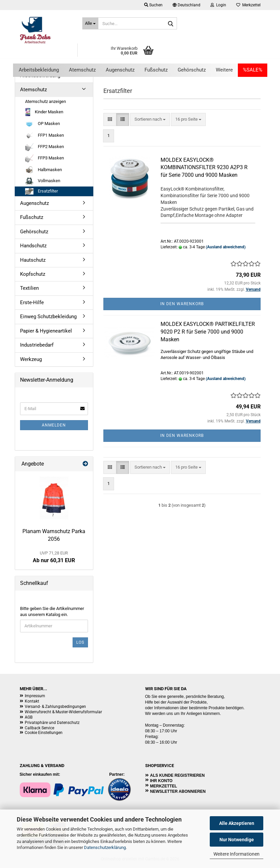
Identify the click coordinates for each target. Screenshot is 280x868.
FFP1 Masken (44, 136)
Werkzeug (31, 359)
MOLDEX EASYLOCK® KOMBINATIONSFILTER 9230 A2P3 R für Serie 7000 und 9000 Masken (204, 168)
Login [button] (218, 5)
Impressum (35, 696)
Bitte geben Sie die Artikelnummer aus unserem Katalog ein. (52, 612)
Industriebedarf (37, 345)
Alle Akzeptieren (237, 823)
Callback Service (39, 728)
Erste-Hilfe (32, 302)
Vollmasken (43, 181)
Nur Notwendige (237, 840)
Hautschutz (33, 260)
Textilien (29, 288)
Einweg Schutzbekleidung (48, 317)
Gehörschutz (192, 70)
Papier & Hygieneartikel (46, 331)
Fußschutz (156, 70)
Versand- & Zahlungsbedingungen (55, 707)
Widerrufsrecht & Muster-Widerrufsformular (63, 712)
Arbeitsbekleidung (39, 70)
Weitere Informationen (237, 854)
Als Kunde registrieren (177, 775)
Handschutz (33, 246)
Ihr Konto (161, 781)
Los (80, 642)
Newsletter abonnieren (178, 791)
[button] (186, 5)
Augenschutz (120, 70)
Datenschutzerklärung (105, 847)
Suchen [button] (153, 5)
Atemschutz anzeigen (45, 101)
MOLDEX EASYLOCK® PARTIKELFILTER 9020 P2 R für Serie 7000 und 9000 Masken (208, 332)
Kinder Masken (44, 112)
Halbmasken (43, 170)
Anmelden (54, 425)
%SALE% (253, 70)
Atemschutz (82, 70)
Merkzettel (248, 5)
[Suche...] (90, 23)
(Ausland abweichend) (226, 247)
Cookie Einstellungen (44, 733)
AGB (29, 717)
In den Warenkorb (182, 304)
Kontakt (32, 701)
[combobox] (150, 119)
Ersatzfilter (41, 191)
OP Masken (42, 124)
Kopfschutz (33, 274)
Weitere (224, 70)
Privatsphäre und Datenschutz (52, 723)
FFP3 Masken (44, 158)
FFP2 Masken (44, 147)
